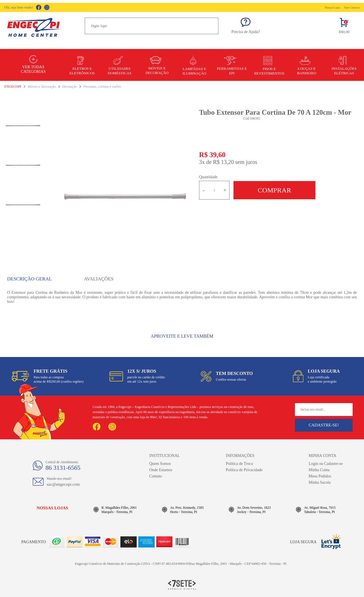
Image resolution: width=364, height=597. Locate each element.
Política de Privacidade (244, 470)
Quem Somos (160, 464)
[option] (124, 195)
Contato (156, 476)
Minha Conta (319, 470)
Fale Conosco (352, 8)
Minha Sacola (319, 482)
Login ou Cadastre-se (326, 464)
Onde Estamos (161, 470)
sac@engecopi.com (63, 484)
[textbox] (152, 26)
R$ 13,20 (223, 162)
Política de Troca (239, 464)
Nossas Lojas (332, 8)
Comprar (274, 190)
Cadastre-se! (324, 425)
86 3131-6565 (63, 468)
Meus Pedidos (320, 476)
